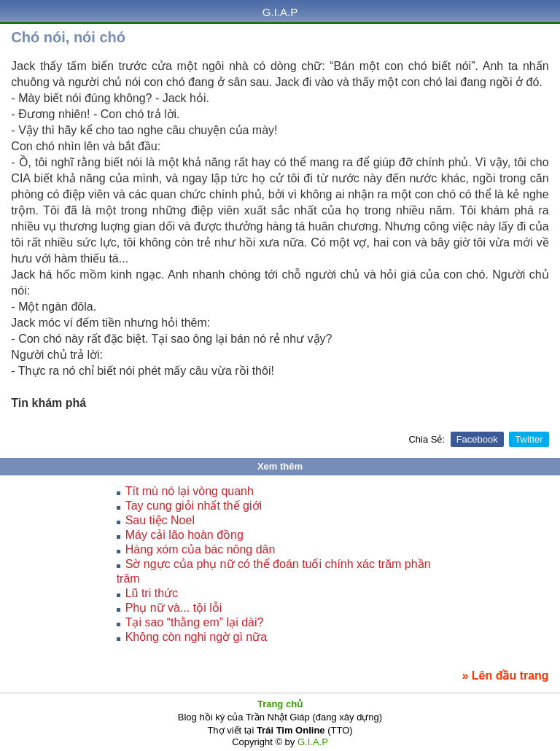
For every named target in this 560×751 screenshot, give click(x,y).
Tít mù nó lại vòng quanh (190, 491)
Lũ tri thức (152, 593)
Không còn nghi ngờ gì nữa (196, 637)
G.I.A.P (280, 12)
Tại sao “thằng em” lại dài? (195, 622)
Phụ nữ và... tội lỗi (174, 608)
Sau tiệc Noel (160, 520)
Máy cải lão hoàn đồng (184, 535)
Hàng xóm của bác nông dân (201, 549)
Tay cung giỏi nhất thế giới (194, 506)
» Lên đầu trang (505, 676)
